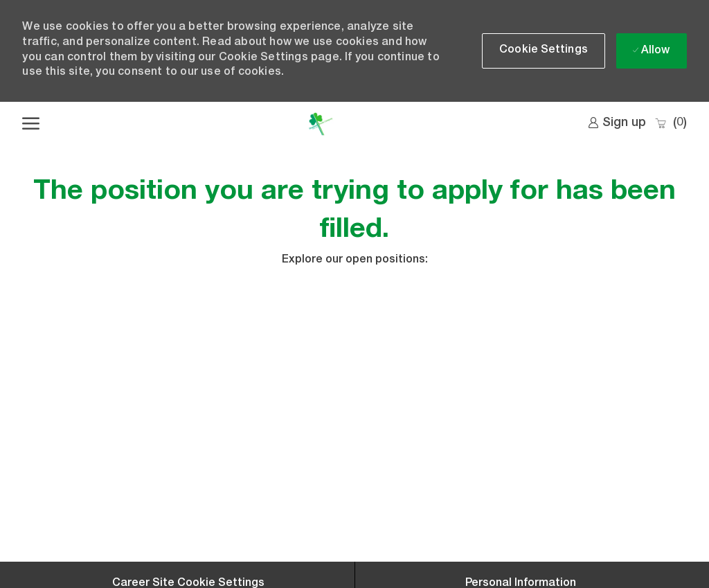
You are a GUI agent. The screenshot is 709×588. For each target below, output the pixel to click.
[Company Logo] (320, 124)
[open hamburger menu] (31, 124)
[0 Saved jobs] (671, 124)
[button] (544, 51)
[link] (617, 123)
